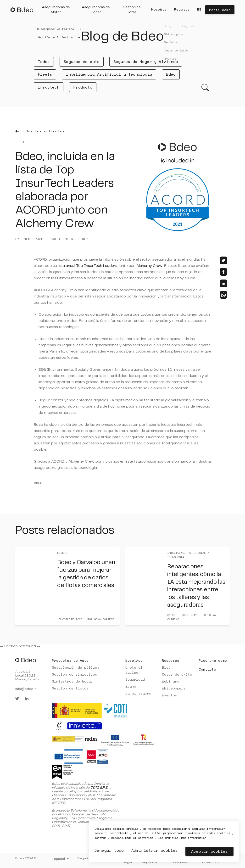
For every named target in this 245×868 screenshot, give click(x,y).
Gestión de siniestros (75, 674)
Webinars (171, 681)
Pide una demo (213, 660)
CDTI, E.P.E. (99, 788)
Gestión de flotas (70, 688)
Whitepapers (174, 688)
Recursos (171, 660)
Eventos (170, 695)
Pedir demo (220, 10)
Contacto (207, 669)
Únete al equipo (134, 670)
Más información (194, 838)
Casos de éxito (177, 674)
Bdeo (171, 74)
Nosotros (134, 660)
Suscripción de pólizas (76, 667)
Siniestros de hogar (72, 681)
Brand (131, 686)
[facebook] (223, 272)
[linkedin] (223, 283)
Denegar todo (109, 850)
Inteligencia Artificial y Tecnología (109, 74)
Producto (83, 87)
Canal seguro (138, 693)
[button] (56, 10)
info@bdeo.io (26, 689)
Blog (166, 667)
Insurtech (49, 87)
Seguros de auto (82, 62)
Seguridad (135, 679)
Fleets (45, 74)
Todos (44, 62)
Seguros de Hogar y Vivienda (146, 62)
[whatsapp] (223, 295)
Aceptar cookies (209, 851)
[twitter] (223, 260)
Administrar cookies (155, 850)
